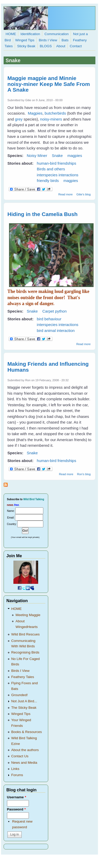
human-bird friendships (57, 163)
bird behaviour (49, 319)
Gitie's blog (83, 194)
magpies (75, 156)
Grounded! (20, 695)
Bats (65, 40)
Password (16, 809)
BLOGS (46, 46)
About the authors (25, 750)
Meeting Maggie (28, 615)
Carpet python (54, 311)
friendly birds (48, 181)
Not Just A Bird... (24, 701)
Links (15, 769)
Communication (57, 34)
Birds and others (51, 169)
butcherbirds (55, 113)
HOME (11, 34)
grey (19, 119)
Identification (30, 34)
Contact (76, 46)
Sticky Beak (26, 46)
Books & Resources (27, 732)
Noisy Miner (37, 156)
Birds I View (48, 40)
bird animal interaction (56, 331)
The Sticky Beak (24, 708)
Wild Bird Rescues (26, 634)
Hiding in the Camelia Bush (43, 214)
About (61, 46)
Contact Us (20, 756)
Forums (17, 775)
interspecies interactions (58, 175)
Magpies (35, 113)
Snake (57, 156)
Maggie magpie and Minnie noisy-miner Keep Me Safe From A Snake (49, 84)
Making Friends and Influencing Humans (48, 367)
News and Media (24, 763)
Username (16, 797)
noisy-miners (51, 119)
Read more (65, 194)
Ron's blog (84, 474)
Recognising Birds (25, 652)
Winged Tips (25, 40)
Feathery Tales (23, 677)
